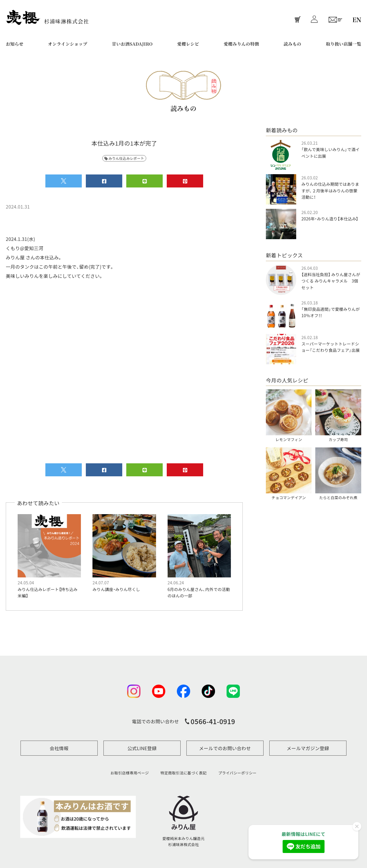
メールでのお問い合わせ (225, 748)
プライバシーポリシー (237, 773)
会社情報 (59, 748)
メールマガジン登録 (308, 748)
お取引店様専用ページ (130, 773)
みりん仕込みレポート (124, 158)
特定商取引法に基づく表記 (183, 773)
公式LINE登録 (142, 748)
